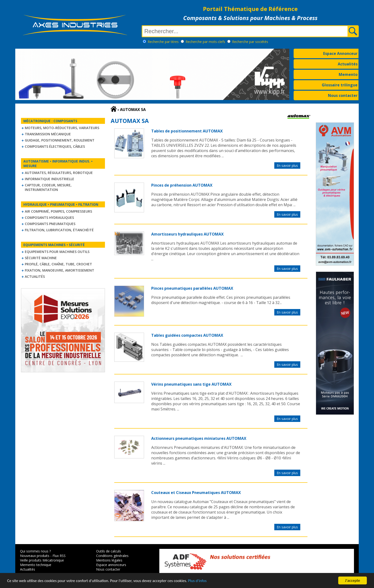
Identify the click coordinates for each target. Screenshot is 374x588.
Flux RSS (59, 556)
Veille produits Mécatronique (42, 560)
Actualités (348, 64)
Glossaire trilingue (340, 85)
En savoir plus (287, 165)
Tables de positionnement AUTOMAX (187, 131)
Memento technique (36, 565)
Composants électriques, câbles (55, 146)
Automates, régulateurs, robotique (59, 173)
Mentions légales (109, 560)
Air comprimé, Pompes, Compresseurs (58, 211)
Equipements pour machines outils (57, 252)
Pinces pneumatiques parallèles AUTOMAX (192, 288)
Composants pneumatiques (50, 224)
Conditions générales (112, 556)
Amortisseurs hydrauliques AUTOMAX (187, 234)
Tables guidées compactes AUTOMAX (187, 335)
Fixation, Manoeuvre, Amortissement (60, 270)
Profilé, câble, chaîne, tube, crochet (58, 264)
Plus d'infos (197, 581)
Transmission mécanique (48, 134)
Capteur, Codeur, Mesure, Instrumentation (48, 187)
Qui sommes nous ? (35, 551)
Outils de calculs (109, 551)
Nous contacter (343, 95)
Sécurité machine (41, 258)
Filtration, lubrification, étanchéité (59, 230)
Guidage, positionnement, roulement (60, 140)
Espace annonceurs (111, 565)
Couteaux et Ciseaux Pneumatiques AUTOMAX (196, 493)
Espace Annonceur (340, 53)
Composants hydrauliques (49, 218)
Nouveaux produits (35, 556)
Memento (348, 74)
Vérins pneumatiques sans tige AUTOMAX (191, 384)
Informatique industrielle (49, 179)
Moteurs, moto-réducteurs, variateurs (62, 128)
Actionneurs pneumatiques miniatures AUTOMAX (199, 438)
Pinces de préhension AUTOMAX (182, 185)
